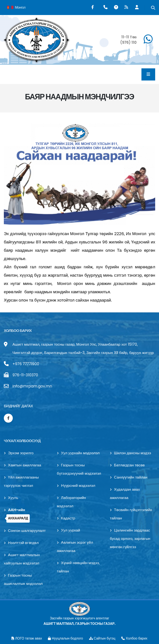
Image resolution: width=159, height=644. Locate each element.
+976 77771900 (26, 364)
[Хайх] (153, 8)
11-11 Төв (129, 37)
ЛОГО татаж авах (27, 638)
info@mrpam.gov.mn (32, 386)
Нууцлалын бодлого (65, 638)
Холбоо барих (134, 638)
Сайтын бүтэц (102, 638)
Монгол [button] (16, 7)
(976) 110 (128, 42)
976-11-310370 (25, 375)
